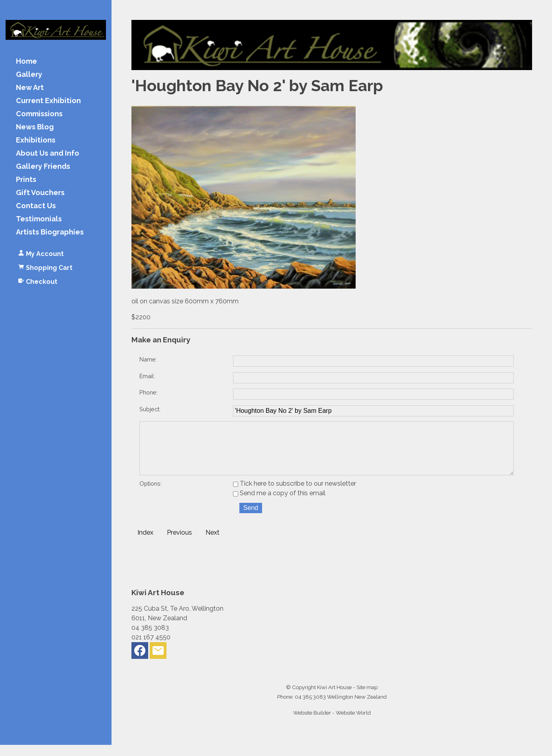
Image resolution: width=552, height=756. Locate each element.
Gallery (29, 75)
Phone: (149, 392)
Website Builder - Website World (332, 724)
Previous (179, 544)
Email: (147, 376)
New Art (30, 88)
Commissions (39, 114)
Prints (26, 180)
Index (145, 544)
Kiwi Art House (334, 698)
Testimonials (39, 219)
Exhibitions (36, 140)
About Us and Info (48, 153)
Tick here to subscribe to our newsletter (295, 495)
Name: (148, 359)
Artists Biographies (50, 232)
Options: (151, 495)
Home (26, 62)
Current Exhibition (48, 101)
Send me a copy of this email (279, 504)
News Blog (35, 127)
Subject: (150, 409)
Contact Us (36, 206)
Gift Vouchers (40, 193)
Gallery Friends (43, 167)
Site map (367, 698)
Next (212, 544)
